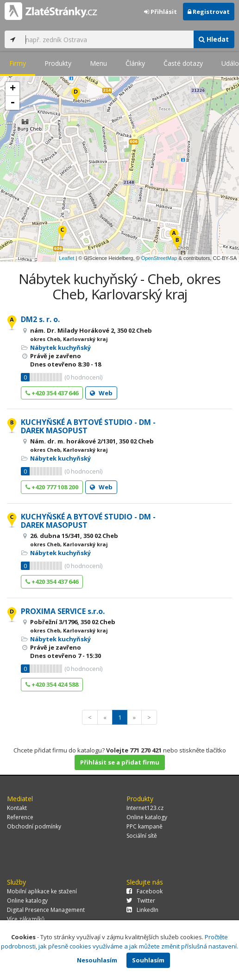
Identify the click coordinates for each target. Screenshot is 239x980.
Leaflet (66, 258)
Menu (98, 63)
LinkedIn (142, 910)
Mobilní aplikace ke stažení (42, 891)
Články (135, 63)
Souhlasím (148, 960)
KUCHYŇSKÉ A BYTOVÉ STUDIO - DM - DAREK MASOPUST (88, 426)
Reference (20, 817)
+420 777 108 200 (52, 487)
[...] (107, 39)
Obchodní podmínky (34, 826)
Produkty (58, 63)
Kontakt (17, 808)
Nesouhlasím (97, 960)
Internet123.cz (145, 808)
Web (101, 393)
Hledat (214, 39)
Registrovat (209, 12)
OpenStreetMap (159, 258)
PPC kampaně (145, 826)
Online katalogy (147, 817)
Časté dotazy (183, 63)
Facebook (145, 891)
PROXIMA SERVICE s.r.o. (63, 611)
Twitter (141, 901)
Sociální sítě (142, 836)
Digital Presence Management (46, 910)
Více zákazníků (26, 919)
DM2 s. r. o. (40, 319)
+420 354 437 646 (52, 393)
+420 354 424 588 (52, 684)
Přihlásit (160, 12)
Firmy (18, 63)
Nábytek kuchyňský (60, 348)
